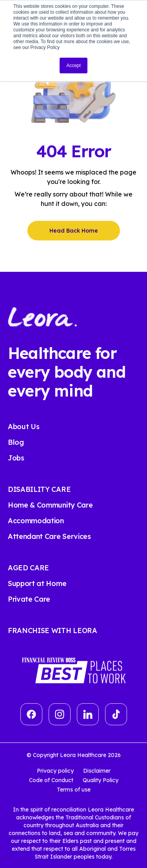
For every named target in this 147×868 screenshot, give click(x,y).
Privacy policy (55, 771)
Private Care (29, 599)
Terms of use (74, 790)
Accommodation (36, 521)
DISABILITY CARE (39, 489)
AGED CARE (28, 568)
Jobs (16, 458)
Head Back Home (74, 231)
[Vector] (31, 714)
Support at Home (37, 583)
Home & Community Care (50, 505)
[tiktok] (116, 714)
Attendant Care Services (49, 536)
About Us (24, 427)
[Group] (60, 714)
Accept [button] (73, 66)
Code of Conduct (51, 780)
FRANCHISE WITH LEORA (53, 631)
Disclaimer (97, 771)
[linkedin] (88, 714)
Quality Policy (101, 780)
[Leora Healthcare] (43, 316)
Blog (16, 442)
